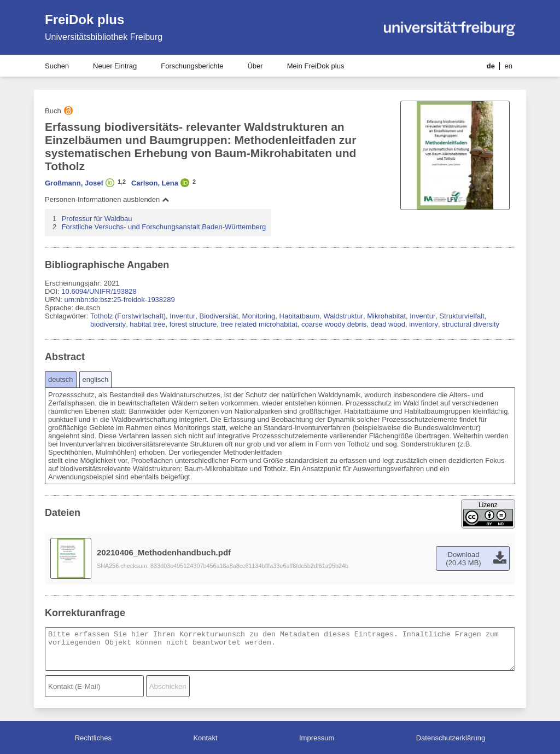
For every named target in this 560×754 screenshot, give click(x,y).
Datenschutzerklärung (451, 738)
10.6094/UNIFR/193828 (99, 291)
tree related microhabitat (259, 324)
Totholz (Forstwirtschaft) (128, 316)
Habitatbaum (300, 316)
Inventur (182, 316)
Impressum (317, 738)
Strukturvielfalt (462, 316)
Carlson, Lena (155, 183)
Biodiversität (219, 316)
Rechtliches (93, 738)
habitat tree (147, 324)
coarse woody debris (334, 324)
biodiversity (108, 324)
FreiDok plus (84, 19)
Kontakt (205, 738)
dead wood (388, 324)
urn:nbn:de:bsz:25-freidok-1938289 (119, 300)
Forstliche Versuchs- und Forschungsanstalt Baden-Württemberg (164, 227)
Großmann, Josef (74, 183)
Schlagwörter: (68, 316)
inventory (424, 324)
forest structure (193, 324)
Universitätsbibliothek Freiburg (104, 37)
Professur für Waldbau (97, 219)
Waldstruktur (343, 316)
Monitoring (259, 316)
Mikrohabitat (386, 316)
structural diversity (471, 324)
